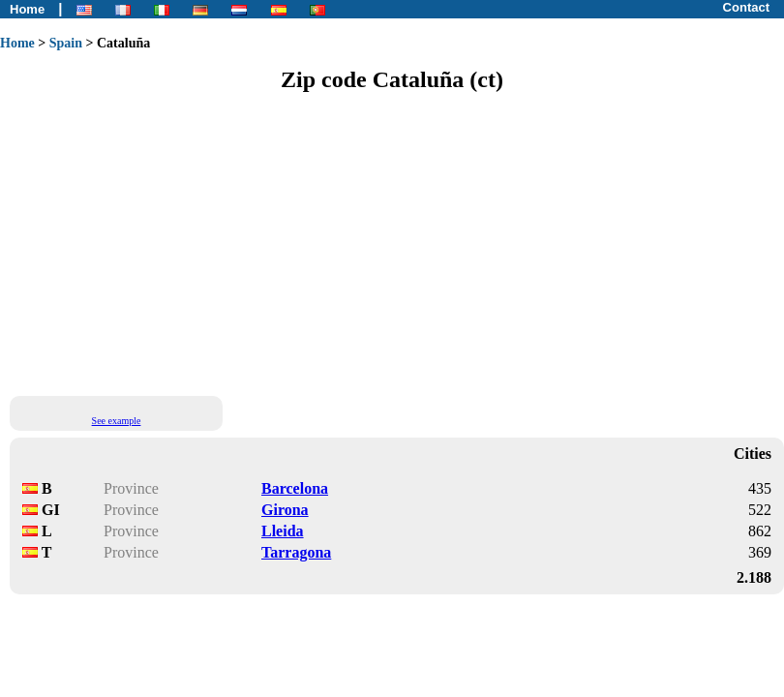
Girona (285, 510)
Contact (746, 7)
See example (117, 421)
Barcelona (295, 488)
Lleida (283, 531)
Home (27, 9)
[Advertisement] (289, 243)
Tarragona (296, 552)
